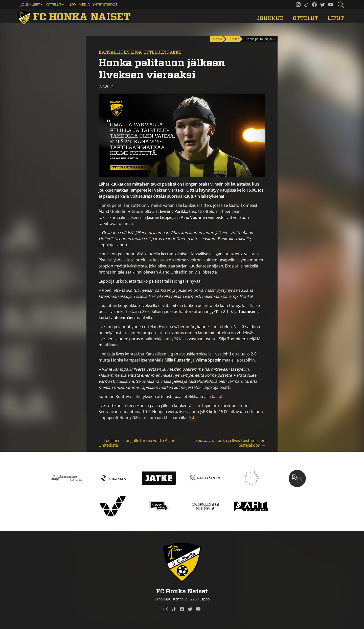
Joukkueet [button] (30, 4)
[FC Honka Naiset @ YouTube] (331, 5)
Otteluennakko (163, 52)
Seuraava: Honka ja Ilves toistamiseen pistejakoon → (230, 443)
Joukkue (270, 18)
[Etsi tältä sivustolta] (341, 5)
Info (72, 4)
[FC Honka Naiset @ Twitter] (323, 5)
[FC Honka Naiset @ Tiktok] (306, 5)
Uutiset (233, 39)
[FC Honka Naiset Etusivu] (75, 17)
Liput (336, 18)
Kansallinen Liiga (120, 52)
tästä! (217, 396)
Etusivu (217, 39)
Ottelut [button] (54, 4)
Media (84, 4)
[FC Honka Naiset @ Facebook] (314, 5)
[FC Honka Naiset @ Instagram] (298, 5)
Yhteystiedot (105, 4)
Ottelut (306, 18)
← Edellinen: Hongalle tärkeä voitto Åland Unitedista (137, 443)
